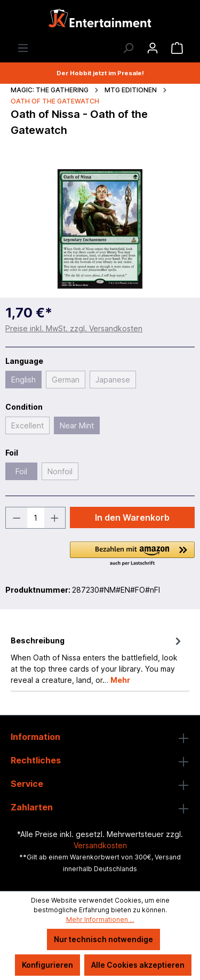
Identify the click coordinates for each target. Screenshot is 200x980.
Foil (21, 471)
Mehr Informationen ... (100, 919)
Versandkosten (100, 845)
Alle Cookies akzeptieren (138, 965)
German (66, 380)
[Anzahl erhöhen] (55, 518)
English (23, 380)
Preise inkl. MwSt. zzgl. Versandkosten (74, 328)
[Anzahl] (36, 518)
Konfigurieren (47, 965)
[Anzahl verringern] (17, 518)
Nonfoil (60, 471)
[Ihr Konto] (153, 48)
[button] (132, 554)
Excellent (27, 425)
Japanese (113, 380)
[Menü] (23, 48)
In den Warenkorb (132, 517)
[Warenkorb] (177, 48)
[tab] (97, 659)
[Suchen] (128, 48)
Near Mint (77, 425)
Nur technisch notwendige (103, 939)
